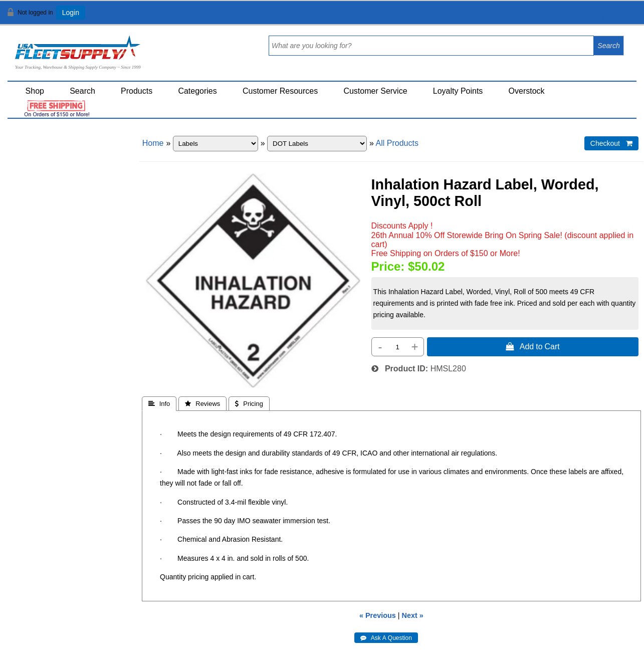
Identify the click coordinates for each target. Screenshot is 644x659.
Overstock (527, 91)
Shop (35, 91)
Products (137, 91)
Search (82, 91)
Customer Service (375, 91)
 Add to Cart (533, 346)
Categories (197, 91)
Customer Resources (280, 91)
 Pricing (249, 404)
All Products (397, 143)
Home (153, 143)
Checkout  (611, 143)
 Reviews (202, 404)
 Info (159, 404)
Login (71, 13)
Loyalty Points (458, 91)
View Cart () (605, 17)
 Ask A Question (386, 638)
